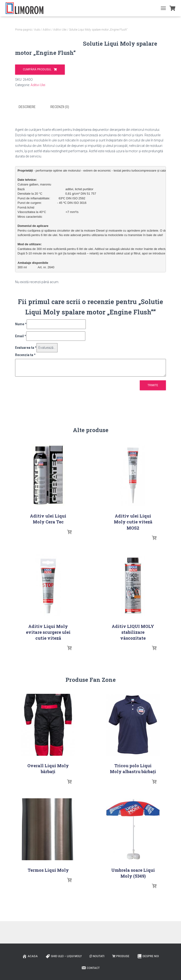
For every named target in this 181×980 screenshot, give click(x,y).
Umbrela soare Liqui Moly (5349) (133, 912)
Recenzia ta (25, 394)
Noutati (97, 973)
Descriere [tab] (27, 146)
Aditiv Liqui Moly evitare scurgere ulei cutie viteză (48, 671)
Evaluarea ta (26, 387)
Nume (21, 363)
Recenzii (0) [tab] (60, 146)
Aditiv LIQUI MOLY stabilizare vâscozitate (133, 671)
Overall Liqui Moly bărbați (48, 807)
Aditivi (47, 30)
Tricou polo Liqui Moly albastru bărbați (133, 807)
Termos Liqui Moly (48, 909)
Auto (37, 30)
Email (21, 375)
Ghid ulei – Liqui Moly (64, 973)
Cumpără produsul (105, 69)
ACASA (30, 973)
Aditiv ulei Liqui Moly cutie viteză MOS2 (133, 561)
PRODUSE (121, 973)
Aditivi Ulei (60, 30)
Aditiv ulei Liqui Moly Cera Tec (48, 558)
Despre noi (148, 973)
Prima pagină (23, 30)
